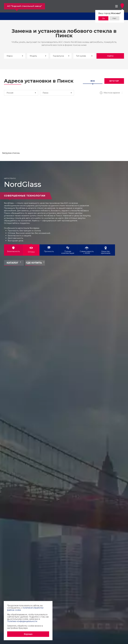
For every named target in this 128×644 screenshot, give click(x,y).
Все (93, 81)
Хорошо (28, 634)
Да (103, 18)
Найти (110, 56)
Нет (114, 18)
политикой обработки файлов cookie (25, 609)
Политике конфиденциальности (22, 621)
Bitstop (114, 81)
